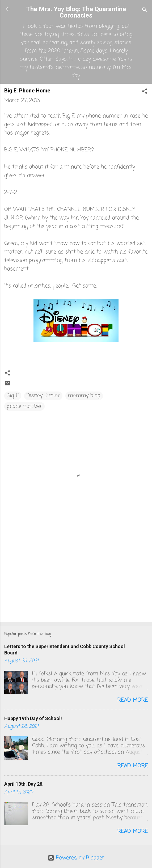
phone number (24, 406)
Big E (13, 396)
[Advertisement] (76, 576)
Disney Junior (43, 396)
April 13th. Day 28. (24, 784)
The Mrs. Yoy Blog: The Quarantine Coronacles (76, 12)
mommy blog (84, 396)
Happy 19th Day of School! (33, 718)
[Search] (145, 11)
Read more (132, 700)
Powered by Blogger (76, 858)
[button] (145, 92)
